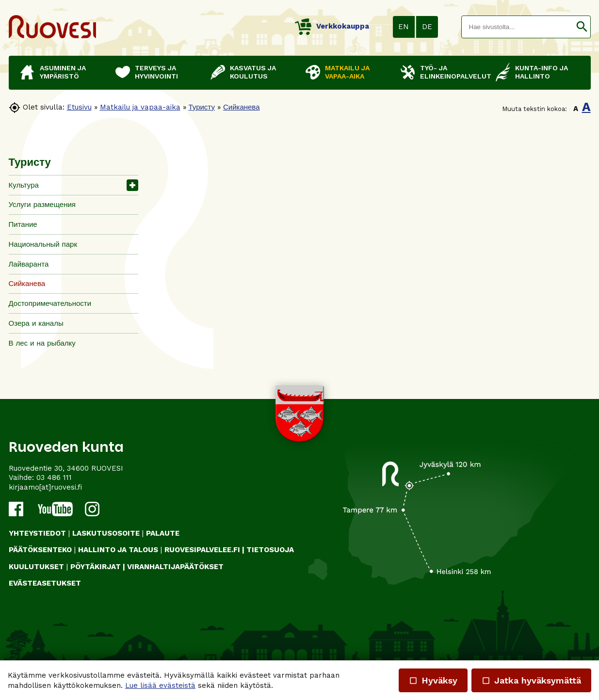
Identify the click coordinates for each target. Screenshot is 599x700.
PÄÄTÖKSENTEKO (40, 550)
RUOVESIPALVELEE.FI (202, 550)
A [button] (576, 109)
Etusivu (79, 107)
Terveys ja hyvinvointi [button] (156, 72)
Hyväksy (433, 680)
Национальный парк (43, 244)
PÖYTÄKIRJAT (96, 567)
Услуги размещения (42, 205)
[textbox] (518, 27)
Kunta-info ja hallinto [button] (542, 72)
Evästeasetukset (45, 583)
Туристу (202, 107)
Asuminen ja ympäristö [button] (63, 72)
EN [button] (404, 27)
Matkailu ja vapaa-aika (140, 107)
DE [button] (427, 27)
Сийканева (242, 107)
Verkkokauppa (332, 26)
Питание (23, 224)
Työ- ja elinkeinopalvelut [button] (453, 72)
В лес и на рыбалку (42, 343)
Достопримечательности (50, 303)
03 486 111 (54, 477)
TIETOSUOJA (270, 550)
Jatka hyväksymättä (531, 680)
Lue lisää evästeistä (160, 685)
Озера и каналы (36, 323)
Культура (24, 185)
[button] (582, 27)
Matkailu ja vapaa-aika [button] (347, 72)
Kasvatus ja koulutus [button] (253, 72)
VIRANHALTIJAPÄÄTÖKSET (175, 567)
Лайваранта (29, 264)
